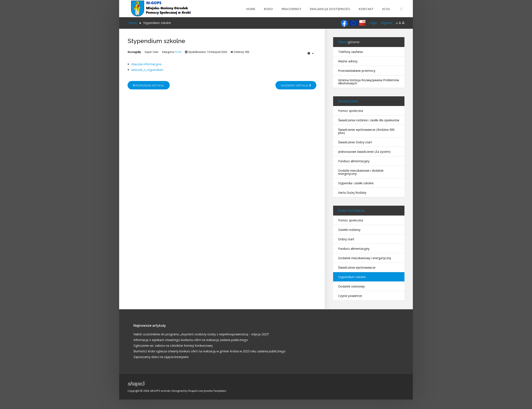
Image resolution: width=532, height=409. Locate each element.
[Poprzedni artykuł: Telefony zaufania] (149, 85)
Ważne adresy (348, 61)
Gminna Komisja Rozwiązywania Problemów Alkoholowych (369, 82)
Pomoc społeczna (351, 111)
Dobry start (346, 239)
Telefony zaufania (350, 52)
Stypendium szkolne (352, 277)
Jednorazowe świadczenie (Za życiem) (364, 152)
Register (387, 23)
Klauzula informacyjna (146, 64)
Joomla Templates (215, 391)
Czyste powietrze (350, 296)
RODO (268, 9)
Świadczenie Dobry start (355, 142)
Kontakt (366, 9)
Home (251, 9)
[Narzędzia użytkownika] (311, 53)
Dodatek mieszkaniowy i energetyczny (365, 258)
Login (373, 23)
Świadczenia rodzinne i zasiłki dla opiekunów (369, 120)
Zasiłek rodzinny (349, 230)
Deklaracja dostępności (330, 9)
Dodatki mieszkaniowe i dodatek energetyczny (361, 172)
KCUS (386, 9)
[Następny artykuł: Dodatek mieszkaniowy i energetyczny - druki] (296, 85)
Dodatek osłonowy (351, 286)
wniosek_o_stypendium (147, 70)
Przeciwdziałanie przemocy (357, 71)
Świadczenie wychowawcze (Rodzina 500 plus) (366, 131)
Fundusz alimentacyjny (354, 161)
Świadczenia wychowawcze (357, 267)
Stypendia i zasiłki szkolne (356, 183)
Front (178, 52)
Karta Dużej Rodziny (352, 193)
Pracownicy (291, 9)
